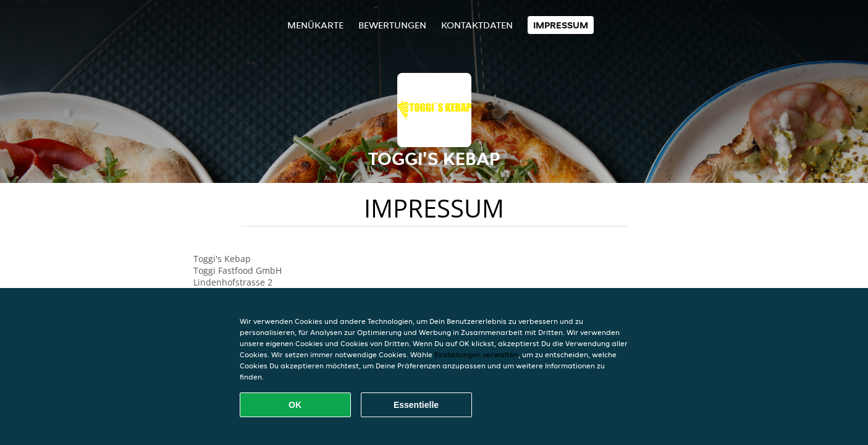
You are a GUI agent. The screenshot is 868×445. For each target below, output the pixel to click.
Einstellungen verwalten (476, 354)
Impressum (561, 25)
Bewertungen (392, 25)
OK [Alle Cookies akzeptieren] (295, 405)
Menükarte (315, 25)
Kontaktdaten (477, 25)
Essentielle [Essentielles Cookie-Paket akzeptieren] (416, 405)
